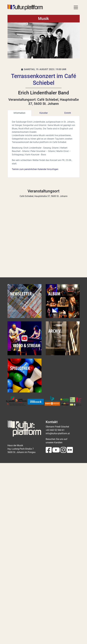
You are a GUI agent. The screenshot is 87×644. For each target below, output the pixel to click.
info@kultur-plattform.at (58, 433)
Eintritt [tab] (68, 113)
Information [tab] (19, 113)
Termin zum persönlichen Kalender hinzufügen (35, 169)
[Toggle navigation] (76, 7)
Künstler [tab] (44, 113)
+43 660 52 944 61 (55, 430)
